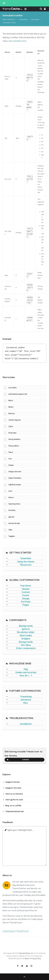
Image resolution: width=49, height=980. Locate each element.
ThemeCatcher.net (15, 811)
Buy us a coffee (13, 805)
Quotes (11, 517)
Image (11, 465)
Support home (12, 782)
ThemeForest (22, 931)
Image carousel (15, 472)
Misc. (26, 703)
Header (26, 589)
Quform (26, 629)
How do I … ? (26, 675)
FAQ (26, 669)
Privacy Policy (35, 958)
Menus (11, 497)
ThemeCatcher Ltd (26, 953)
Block (11, 400)
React (27, 958)
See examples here (17, 41)
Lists (10, 491)
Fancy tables (14, 446)
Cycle (11, 426)
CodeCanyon (9, 931)
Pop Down (26, 586)
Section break (14, 523)
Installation (26, 724)
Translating (26, 697)
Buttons (12, 413)
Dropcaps (12, 433)
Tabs (10, 530)
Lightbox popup (15, 485)
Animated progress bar (18, 394)
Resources (26, 565)
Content (26, 592)
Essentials (26, 558)
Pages (26, 605)
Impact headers (15, 478)
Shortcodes (26, 635)
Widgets (26, 639)
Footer (26, 595)
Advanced (26, 700)
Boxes (11, 407)
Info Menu (26, 645)
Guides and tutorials (26, 672)
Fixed (11, 452)
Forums (18, 760)
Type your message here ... (20, 830)
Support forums (13, 788)
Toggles (12, 536)
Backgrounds (26, 626)
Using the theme (26, 562)
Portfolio (12, 510)
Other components (26, 648)
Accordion (13, 388)
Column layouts (15, 420)
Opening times (14, 504)
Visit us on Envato (14, 794)
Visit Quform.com (14, 800)
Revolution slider (26, 632)
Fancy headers (14, 439)
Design (26, 599)
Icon (10, 459)
